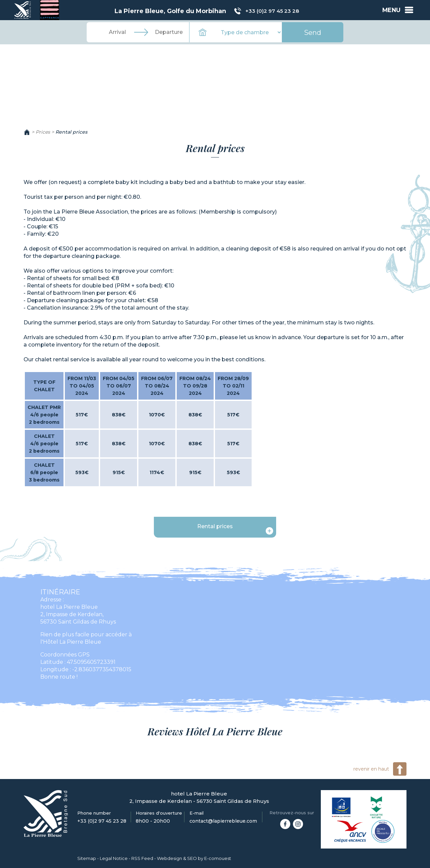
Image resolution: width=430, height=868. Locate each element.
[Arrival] (118, 32)
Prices (43, 132)
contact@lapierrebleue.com (223, 821)
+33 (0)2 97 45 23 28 (272, 11)
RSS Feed (142, 858)
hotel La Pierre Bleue (69, 607)
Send (313, 33)
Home (27, 132)
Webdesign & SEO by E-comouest (194, 858)
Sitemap (87, 858)
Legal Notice (114, 858)
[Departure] (169, 32)
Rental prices (71, 132)
